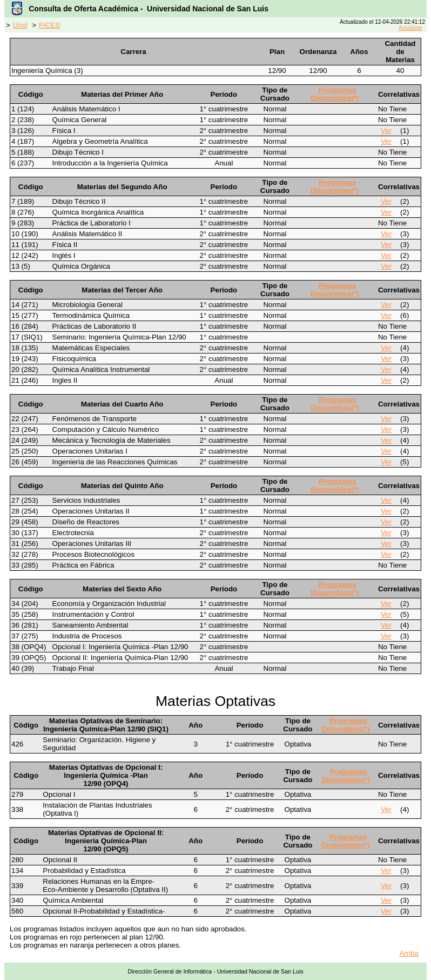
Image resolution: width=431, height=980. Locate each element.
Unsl (20, 25)
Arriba (409, 953)
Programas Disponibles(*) (335, 94)
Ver (386, 131)
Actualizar (410, 28)
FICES (49, 25)
